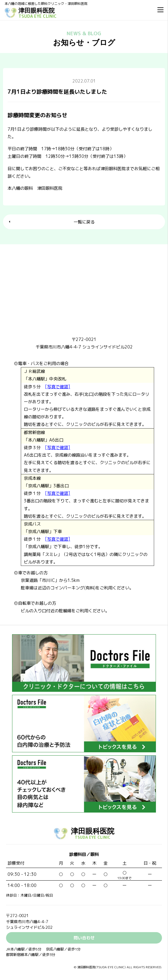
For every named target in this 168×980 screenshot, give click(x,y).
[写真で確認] (58, 387)
